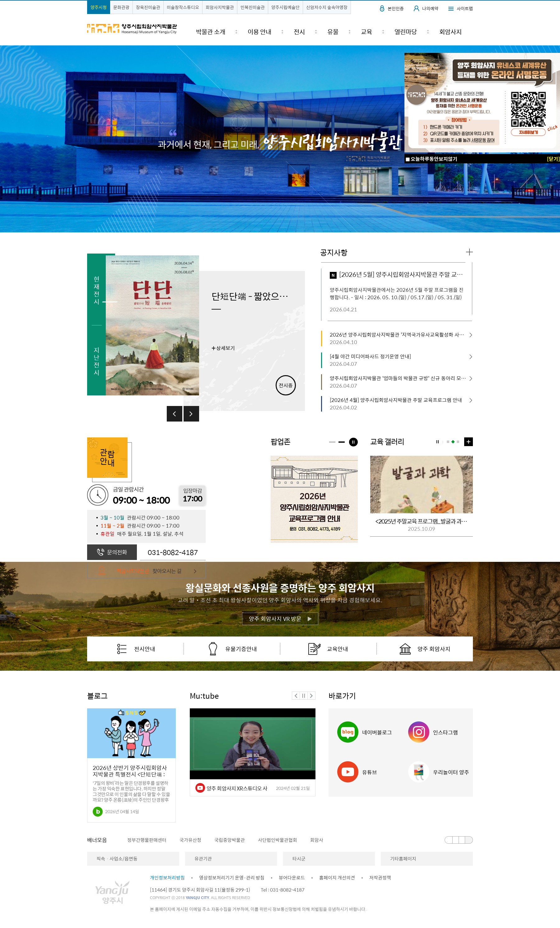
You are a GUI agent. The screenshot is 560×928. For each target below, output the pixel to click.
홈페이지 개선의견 (337, 878)
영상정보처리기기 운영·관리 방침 (232, 878)
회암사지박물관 (220, 7)
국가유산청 (190, 840)
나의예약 (430, 8)
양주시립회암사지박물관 (132, 29)
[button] (332, 442)
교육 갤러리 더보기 (468, 441)
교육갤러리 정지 (438, 442)
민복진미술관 (253, 7)
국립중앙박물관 (230, 840)
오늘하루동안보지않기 (434, 159)
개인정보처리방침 (167, 878)
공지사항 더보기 (469, 252)
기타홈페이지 (403, 859)
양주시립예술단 (285, 7)
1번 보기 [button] (448, 442)
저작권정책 (380, 878)
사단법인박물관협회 (278, 840)
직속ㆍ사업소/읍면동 (117, 859)
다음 (191, 414)
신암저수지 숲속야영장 (327, 7)
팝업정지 (353, 442)
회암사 (317, 840)
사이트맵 (465, 8)
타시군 (299, 859)
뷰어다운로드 (292, 878)
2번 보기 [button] (453, 442)
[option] (205, 332)
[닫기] (553, 159)
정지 (304, 696)
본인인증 (396, 8)
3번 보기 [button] (458, 442)
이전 (175, 414)
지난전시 (96, 361)
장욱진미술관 (148, 7)
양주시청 (99, 7)
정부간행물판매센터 (147, 840)
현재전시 (96, 290)
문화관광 (121, 7)
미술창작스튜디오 (183, 7)
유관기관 (203, 859)
